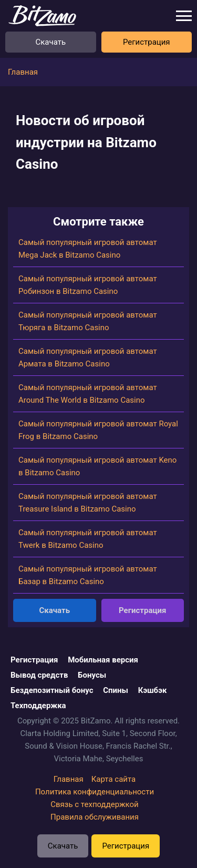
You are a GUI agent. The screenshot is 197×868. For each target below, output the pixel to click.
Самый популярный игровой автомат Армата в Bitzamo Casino (88, 358)
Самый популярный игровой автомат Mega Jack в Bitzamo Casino (88, 249)
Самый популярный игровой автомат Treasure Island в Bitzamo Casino (88, 503)
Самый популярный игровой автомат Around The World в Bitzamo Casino (88, 394)
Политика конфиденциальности (95, 792)
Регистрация (147, 42)
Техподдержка (38, 706)
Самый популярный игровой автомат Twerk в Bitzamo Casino (88, 539)
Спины (116, 690)
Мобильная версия (103, 660)
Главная (69, 779)
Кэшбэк (153, 690)
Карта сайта (114, 779)
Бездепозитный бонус (52, 690)
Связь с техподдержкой (95, 804)
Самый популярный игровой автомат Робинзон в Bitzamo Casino (88, 285)
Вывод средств (39, 675)
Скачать (50, 42)
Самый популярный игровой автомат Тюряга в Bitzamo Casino (88, 321)
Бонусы (92, 675)
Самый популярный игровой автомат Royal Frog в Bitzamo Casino (98, 430)
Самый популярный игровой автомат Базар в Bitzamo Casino (88, 575)
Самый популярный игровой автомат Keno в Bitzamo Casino (97, 466)
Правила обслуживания (95, 817)
